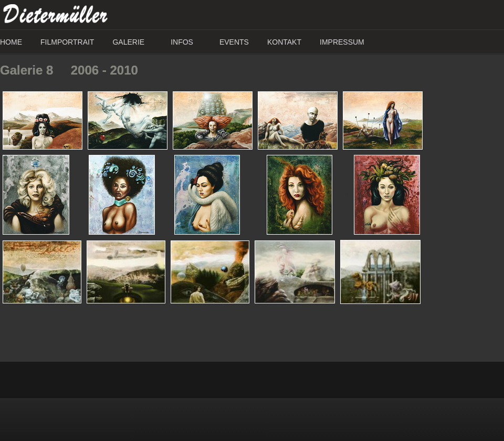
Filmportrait (67, 42)
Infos (182, 42)
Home (11, 42)
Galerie (128, 42)
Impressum (342, 42)
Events (234, 42)
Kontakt (284, 42)
